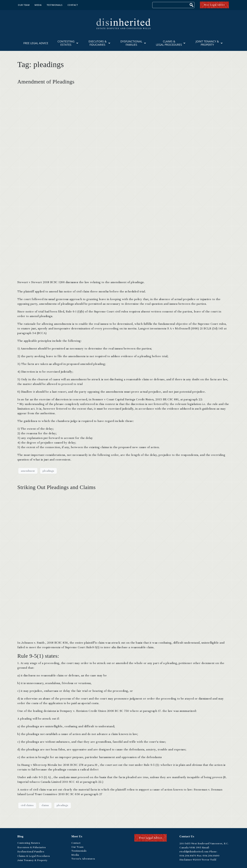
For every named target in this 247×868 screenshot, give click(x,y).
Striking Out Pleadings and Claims (56, 487)
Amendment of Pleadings (46, 82)
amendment (28, 471)
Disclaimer (186, 860)
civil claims (27, 805)
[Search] (192, 5)
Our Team (24, 5)
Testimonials (55, 5)
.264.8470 (188, 856)
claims (45, 805)
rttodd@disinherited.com (194, 852)
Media (38, 5)
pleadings (48, 471)
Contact (73, 5)
